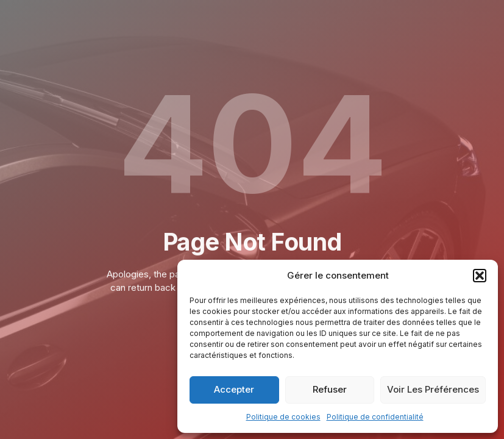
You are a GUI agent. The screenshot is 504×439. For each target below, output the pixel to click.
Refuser (330, 389)
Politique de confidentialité (375, 417)
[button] (480, 276)
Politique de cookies (283, 417)
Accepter (234, 389)
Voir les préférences (433, 389)
